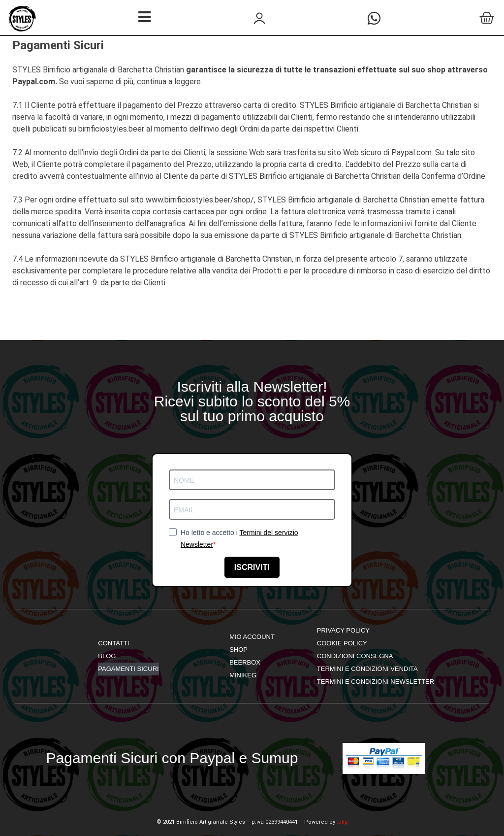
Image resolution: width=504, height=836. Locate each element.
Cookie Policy (342, 643)
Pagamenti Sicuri (128, 669)
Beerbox (245, 662)
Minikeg (243, 675)
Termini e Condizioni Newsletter (376, 682)
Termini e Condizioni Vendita (367, 669)
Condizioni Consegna (355, 656)
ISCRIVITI (252, 567)
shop (238, 650)
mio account (252, 637)
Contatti (113, 643)
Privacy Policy (343, 630)
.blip (342, 822)
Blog (107, 656)
